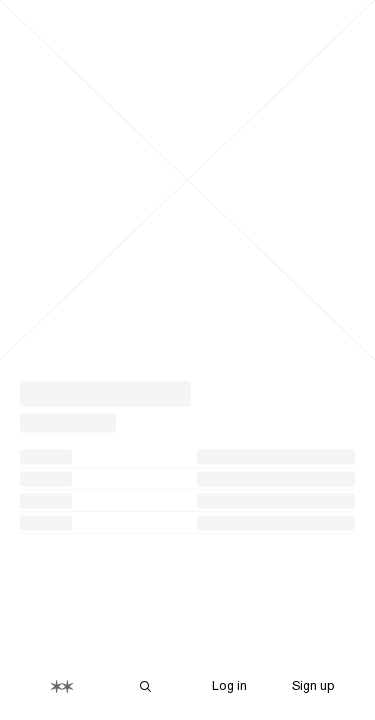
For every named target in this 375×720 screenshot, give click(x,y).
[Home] (62, 686)
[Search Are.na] (146, 686)
